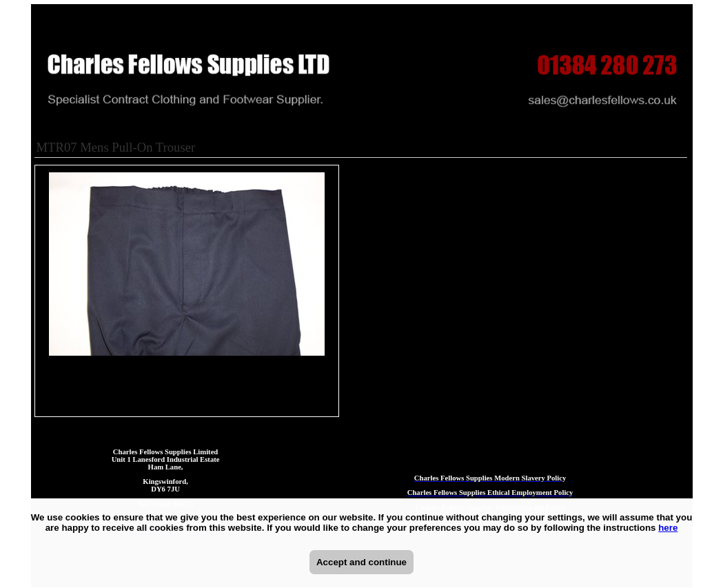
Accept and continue (361, 562)
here (668, 528)
